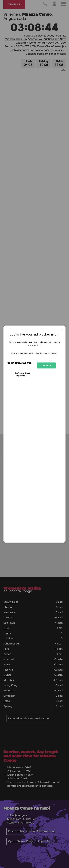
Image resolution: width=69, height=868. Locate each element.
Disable (46, 366)
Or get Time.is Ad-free (19, 363)
